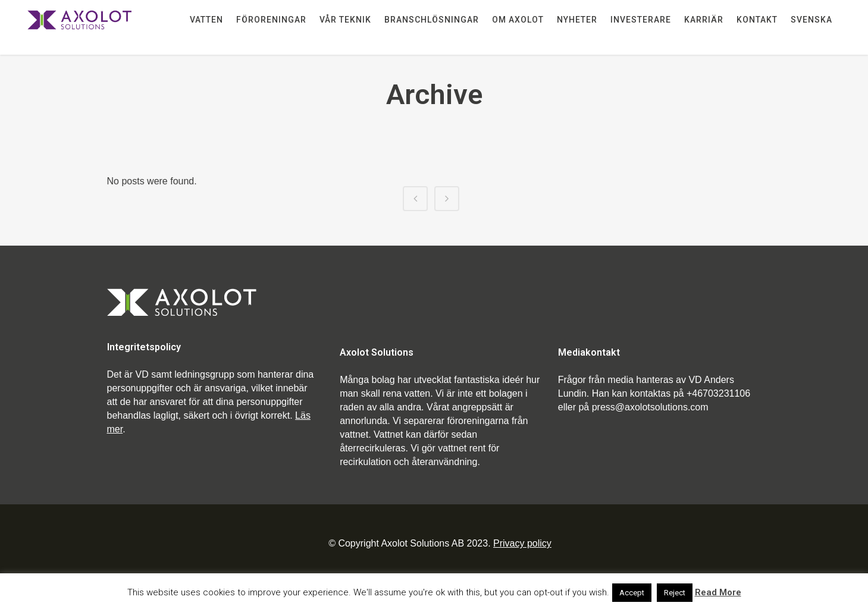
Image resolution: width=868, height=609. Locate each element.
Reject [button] (675, 593)
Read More (718, 592)
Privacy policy (522, 543)
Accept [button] (632, 593)
